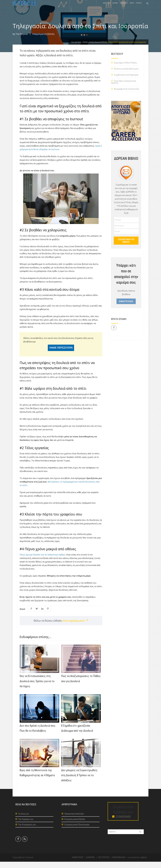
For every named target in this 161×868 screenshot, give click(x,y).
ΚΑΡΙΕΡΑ (115, 7)
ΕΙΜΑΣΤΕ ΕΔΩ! (126, 308)
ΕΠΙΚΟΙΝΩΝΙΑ (119, 864)
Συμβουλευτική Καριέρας (126, 81)
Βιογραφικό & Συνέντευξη (126, 95)
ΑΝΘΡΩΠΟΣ (107, 7)
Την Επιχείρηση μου (27, 831)
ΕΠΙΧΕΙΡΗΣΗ (124, 7)
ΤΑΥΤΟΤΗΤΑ (104, 864)
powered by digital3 (138, 864)
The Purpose (22, 40)
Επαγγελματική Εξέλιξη (43, 40)
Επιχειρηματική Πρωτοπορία (77, 831)
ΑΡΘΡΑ (132, 7)
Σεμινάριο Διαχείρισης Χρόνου (124, 88)
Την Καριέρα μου (26, 826)
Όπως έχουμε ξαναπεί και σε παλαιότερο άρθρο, (43, 561)
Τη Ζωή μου (24, 820)
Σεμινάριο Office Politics (125, 69)
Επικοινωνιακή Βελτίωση (126, 75)
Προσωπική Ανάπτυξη (74, 820)
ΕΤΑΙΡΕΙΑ (139, 7)
